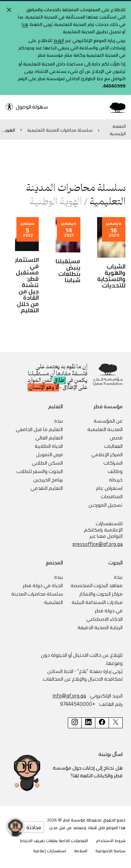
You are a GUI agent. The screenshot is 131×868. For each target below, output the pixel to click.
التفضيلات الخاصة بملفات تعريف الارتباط (54, 841)
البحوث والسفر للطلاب (40, 471)
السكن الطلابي (47, 463)
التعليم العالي (49, 437)
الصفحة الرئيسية (118, 130)
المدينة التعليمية (105, 429)
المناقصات (112, 496)
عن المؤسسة (108, 421)
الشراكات (113, 463)
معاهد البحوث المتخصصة (97, 585)
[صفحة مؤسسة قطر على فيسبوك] (102, 723)
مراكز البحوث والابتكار (101, 593)
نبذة (59, 421)
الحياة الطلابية (49, 446)
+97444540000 (78, 704)
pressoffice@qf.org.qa (98, 544)
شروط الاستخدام (111, 841)
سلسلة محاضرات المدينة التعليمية (60, 130)
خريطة (116, 479)
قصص (116, 437)
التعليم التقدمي (47, 488)
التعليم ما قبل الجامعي (39, 429)
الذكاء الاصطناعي (104, 619)
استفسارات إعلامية (50, 851)
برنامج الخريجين (48, 479)
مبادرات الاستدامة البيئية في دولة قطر (97, 606)
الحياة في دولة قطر (43, 585)
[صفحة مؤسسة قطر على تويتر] (116, 723)
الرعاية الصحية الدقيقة (100, 627)
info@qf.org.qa (69, 695)
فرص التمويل (49, 454)
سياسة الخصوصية (110, 851)
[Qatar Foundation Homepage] (115, 107)
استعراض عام (109, 488)
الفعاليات (113, 446)
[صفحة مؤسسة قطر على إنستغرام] (75, 723)
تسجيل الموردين (105, 505)
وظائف (115, 471)
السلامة (81, 851)
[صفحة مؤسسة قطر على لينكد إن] (88, 723)
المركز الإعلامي (107, 454)
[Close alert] (9, 10)
